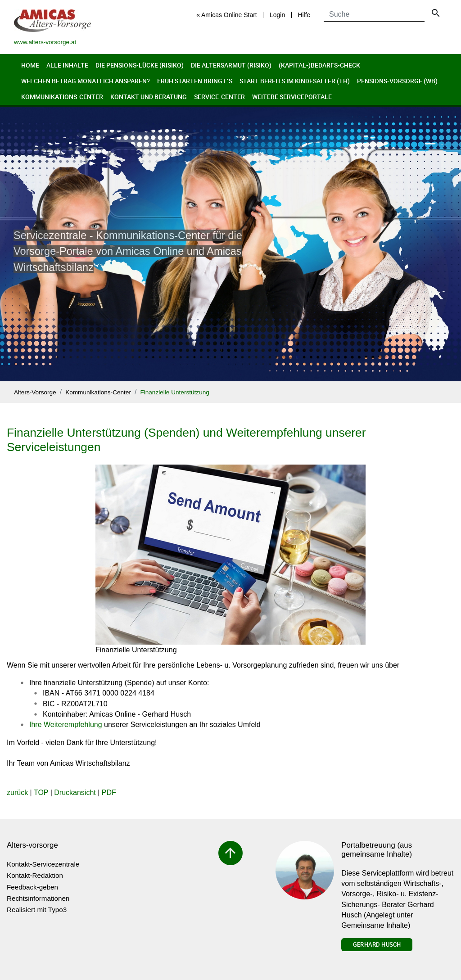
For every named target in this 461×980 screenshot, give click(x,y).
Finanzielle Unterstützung (174, 392)
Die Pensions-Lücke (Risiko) (140, 65)
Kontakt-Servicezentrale (43, 864)
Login (277, 15)
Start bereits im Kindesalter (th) (295, 81)
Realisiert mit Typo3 (37, 910)
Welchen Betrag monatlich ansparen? (86, 81)
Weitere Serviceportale (292, 97)
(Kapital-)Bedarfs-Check (319, 65)
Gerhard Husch (377, 944)
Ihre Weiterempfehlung (66, 725)
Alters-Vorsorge (35, 392)
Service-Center (219, 97)
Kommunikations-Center (62, 97)
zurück (17, 793)
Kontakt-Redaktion (35, 875)
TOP (41, 793)
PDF (109, 793)
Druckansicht (75, 793)
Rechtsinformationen (38, 898)
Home (30, 65)
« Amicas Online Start (227, 15)
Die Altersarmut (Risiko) (231, 65)
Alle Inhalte (67, 65)
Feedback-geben (32, 887)
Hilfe (304, 15)
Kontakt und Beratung (149, 97)
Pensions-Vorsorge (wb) (397, 81)
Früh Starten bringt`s (195, 81)
